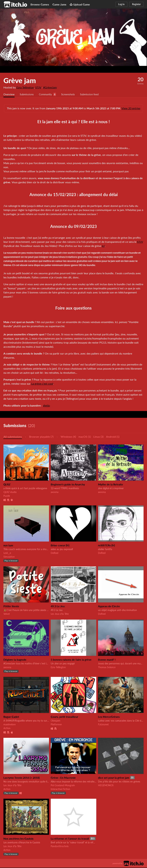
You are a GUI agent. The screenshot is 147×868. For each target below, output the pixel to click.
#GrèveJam (50, 87)
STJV (38, 87)
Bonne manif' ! (107, 660)
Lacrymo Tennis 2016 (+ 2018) (22, 778)
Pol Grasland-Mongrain (63, 786)
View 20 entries (131, 109)
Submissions (28, 95)
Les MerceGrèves (109, 717)
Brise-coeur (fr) (60, 546)
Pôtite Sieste (11, 606)
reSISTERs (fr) (106, 546)
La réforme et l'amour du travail (70, 839)
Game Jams (59, 4)
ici (103, 246)
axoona (55, 492)
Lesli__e (7, 553)
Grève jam (20, 80)
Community (47, 95)
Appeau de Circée (109, 606)
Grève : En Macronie (63, 778)
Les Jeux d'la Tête (60, 614)
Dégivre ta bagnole (15, 660)
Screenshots (71, 95)
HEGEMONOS (106, 786)
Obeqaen (56, 721)
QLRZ (7, 485)
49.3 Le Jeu (58, 606)
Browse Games (40, 4)
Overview (9, 95)
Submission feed (93, 95)
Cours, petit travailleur (64, 717)
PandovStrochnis (60, 847)
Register (136, 4)
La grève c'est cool (42, 384)
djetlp (46, 406)
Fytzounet (103, 725)
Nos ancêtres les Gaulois (18, 839)
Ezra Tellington (25, 87)
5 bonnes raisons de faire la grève (71, 660)
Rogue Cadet (11, 717)
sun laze (8, 546)
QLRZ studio (10, 492)
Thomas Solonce (107, 668)
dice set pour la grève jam (114, 778)
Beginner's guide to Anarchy (68, 485)
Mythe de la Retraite (111, 485)
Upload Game (80, 4)
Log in (121, 4)
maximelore (10, 725)
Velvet (7, 614)
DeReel (54, 553)
